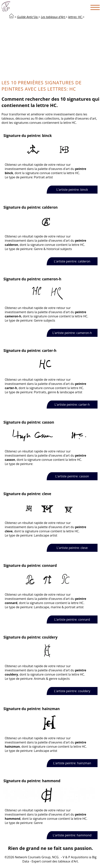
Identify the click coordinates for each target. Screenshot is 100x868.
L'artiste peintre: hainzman (72, 763)
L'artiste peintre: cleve (72, 548)
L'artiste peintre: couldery (72, 691)
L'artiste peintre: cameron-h (72, 333)
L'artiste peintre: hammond (72, 835)
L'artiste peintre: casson (72, 476)
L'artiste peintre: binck (72, 190)
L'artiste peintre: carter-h (72, 405)
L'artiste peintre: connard (72, 619)
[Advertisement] (51, 49)
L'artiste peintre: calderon (72, 261)
